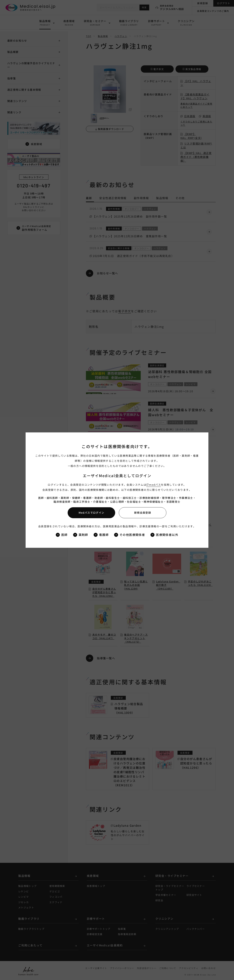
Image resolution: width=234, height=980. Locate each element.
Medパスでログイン (91, 513)
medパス (155, 485)
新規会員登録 (143, 513)
